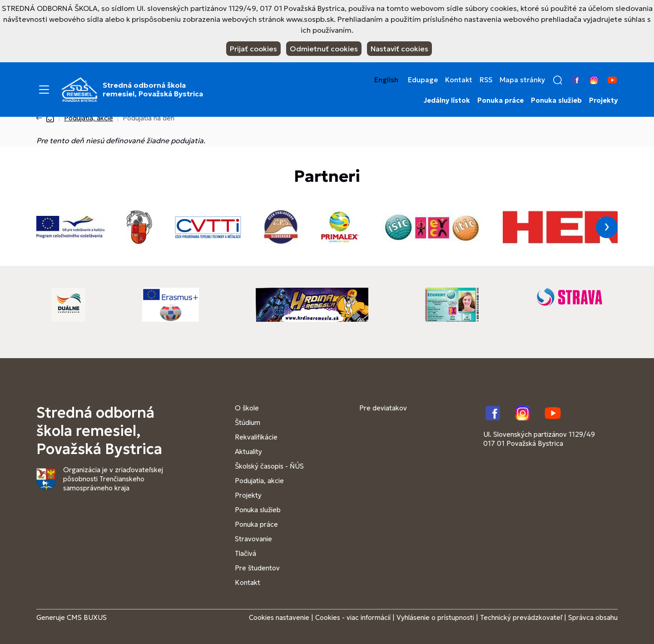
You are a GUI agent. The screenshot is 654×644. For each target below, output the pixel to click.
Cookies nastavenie (279, 617)
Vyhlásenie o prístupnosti (435, 617)
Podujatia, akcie (89, 118)
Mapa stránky (522, 80)
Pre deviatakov (383, 408)
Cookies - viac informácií (353, 617)
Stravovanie (253, 539)
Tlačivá (245, 553)
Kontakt (459, 80)
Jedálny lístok (447, 100)
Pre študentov (257, 568)
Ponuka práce (500, 100)
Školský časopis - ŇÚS (269, 466)
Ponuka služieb (556, 100)
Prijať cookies (253, 49)
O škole (247, 408)
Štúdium (248, 422)
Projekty (603, 100)
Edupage (423, 80)
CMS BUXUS (87, 617)
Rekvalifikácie (256, 437)
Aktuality (248, 452)
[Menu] (44, 90)
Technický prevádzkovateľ (521, 617)
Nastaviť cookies (399, 49)
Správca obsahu (593, 617)
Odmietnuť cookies (324, 49)
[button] (558, 80)
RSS (486, 80)
